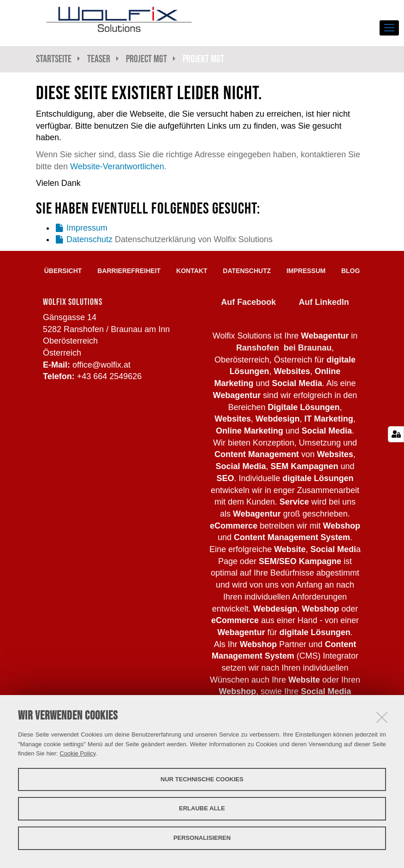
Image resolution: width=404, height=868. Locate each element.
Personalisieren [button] (202, 838)
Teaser (99, 59)
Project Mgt (146, 59)
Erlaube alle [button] (202, 808)
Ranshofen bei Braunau (284, 348)
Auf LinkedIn (324, 302)
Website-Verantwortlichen (117, 166)
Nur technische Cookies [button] (202, 779)
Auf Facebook (248, 302)
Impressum (87, 228)
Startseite (54, 59)
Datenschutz (89, 239)
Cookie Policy (77, 753)
